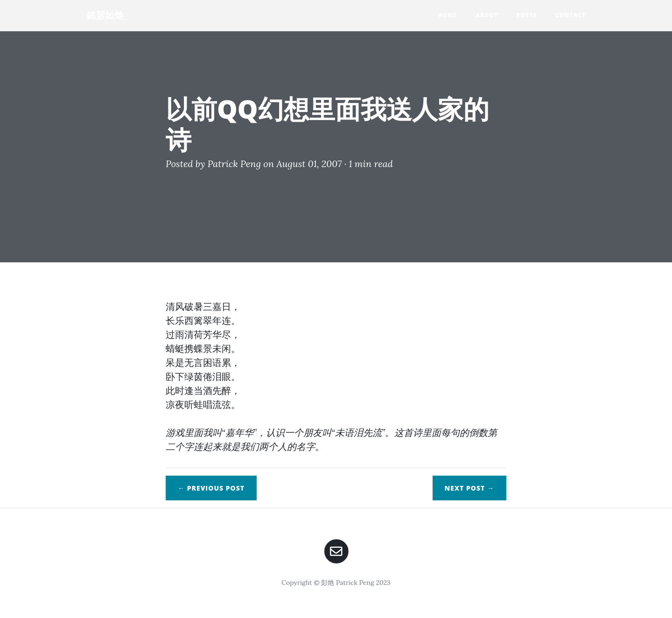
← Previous (211, 488)
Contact (570, 15)
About (487, 15)
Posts (527, 15)
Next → (469, 488)
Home (447, 15)
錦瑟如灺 (105, 15)
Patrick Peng (234, 164)
